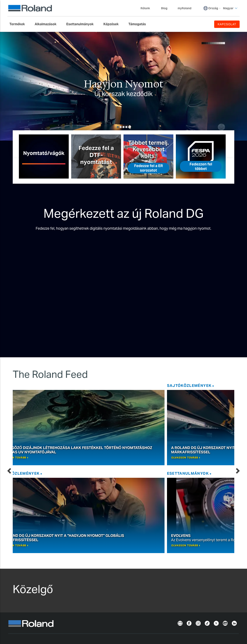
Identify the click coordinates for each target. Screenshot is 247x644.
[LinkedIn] (234, 525)
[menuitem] (19, 24)
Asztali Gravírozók (72, 580)
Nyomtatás (19, 549)
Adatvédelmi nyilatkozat (28, 620)
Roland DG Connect (120, 561)
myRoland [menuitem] (185, 8)
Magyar (15, 630)
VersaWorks (114, 556)
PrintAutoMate (116, 566)
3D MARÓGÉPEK (71, 575)
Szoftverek (115, 549)
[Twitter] (216, 525)
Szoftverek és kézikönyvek (170, 585)
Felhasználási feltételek (132, 620)
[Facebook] (189, 525)
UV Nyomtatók (21, 561)
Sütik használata (80, 620)
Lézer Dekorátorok (73, 590)
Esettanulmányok (146, 386)
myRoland (158, 570)
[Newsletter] (180, 525)
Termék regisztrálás (186, 620)
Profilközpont (161, 595)
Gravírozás (68, 549)
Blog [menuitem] (164, 8)
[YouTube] (225, 525)
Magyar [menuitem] (230, 8)
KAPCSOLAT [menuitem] (227, 24)
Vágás (63, 556)
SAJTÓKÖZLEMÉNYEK (47, 386)
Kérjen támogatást (165, 556)
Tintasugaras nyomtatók (28, 556)
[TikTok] (207, 525)
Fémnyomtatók (70, 595)
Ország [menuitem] (213, 8)
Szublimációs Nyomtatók (28, 566)
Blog (231, 386)
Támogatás (160, 549)
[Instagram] (198, 525)
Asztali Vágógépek (73, 561)
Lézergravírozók (71, 585)
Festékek (16, 570)
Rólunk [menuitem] (147, 8)
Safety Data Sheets (165, 590)
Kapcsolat (230, 620)
